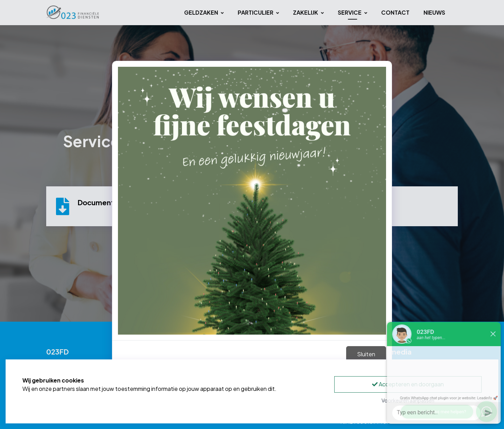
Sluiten (366, 354)
